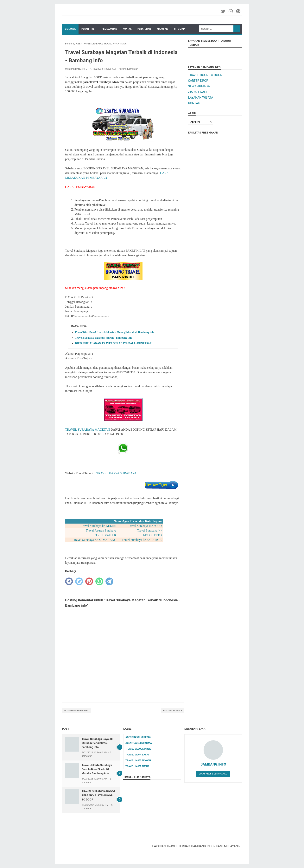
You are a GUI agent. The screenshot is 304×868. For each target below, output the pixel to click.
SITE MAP (179, 29)
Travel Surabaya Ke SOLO (145, 526)
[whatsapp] (99, 581)
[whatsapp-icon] (231, 11)
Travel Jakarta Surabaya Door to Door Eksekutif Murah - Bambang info (97, 769)
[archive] (201, 122)
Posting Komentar (128, 69)
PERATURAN (144, 29)
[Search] (216, 29)
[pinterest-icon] (239, 11)
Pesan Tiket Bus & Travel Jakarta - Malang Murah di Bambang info (115, 332)
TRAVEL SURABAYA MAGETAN (88, 430)
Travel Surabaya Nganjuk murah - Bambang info (104, 338)
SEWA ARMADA (199, 86)
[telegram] (109, 581)
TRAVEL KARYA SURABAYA (116, 473)
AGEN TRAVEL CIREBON (138, 737)
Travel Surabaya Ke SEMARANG (95, 540)
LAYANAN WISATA (201, 98)
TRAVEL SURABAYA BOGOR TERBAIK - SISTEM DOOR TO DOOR (99, 795)
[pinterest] (89, 581)
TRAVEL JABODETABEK (138, 749)
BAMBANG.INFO (213, 764)
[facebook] (69, 581)
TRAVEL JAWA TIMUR (137, 766)
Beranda (70, 29)
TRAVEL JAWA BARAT (137, 755)
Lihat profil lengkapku (213, 774)
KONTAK (127, 29)
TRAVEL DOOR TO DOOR (205, 75)
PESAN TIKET (89, 29)
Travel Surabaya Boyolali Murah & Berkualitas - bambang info (97, 743)
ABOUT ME (162, 29)
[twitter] (79, 581)
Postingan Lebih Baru (77, 711)
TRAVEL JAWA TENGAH (138, 760)
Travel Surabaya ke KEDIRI (99, 526)
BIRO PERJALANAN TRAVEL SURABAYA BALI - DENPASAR (113, 343)
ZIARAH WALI (197, 92)
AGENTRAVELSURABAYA (139, 743)
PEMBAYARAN (109, 29)
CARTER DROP (198, 81)
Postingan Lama (173, 711)
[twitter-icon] (223, 11)
